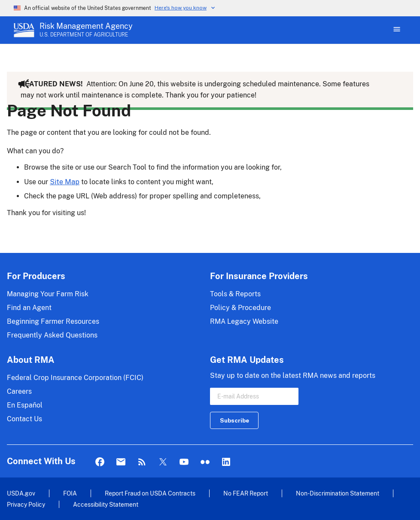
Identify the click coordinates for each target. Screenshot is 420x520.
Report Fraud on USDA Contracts (150, 493)
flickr (205, 462)
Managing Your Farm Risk (48, 294)
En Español (25, 405)
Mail (121, 462)
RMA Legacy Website (244, 321)
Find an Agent (29, 308)
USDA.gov (21, 493)
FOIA (70, 493)
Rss (142, 462)
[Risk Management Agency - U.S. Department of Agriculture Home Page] (86, 30)
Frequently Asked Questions (52, 335)
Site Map (65, 182)
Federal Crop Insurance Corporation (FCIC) (75, 378)
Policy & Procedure (240, 308)
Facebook (100, 462)
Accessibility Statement (106, 504)
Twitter (163, 462)
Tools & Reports (235, 294)
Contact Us (24, 419)
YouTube (184, 462)
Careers (19, 391)
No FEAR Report (246, 493)
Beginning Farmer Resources (53, 321)
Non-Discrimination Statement (338, 493)
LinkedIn (226, 462)
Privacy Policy (26, 504)
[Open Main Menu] (396, 30)
